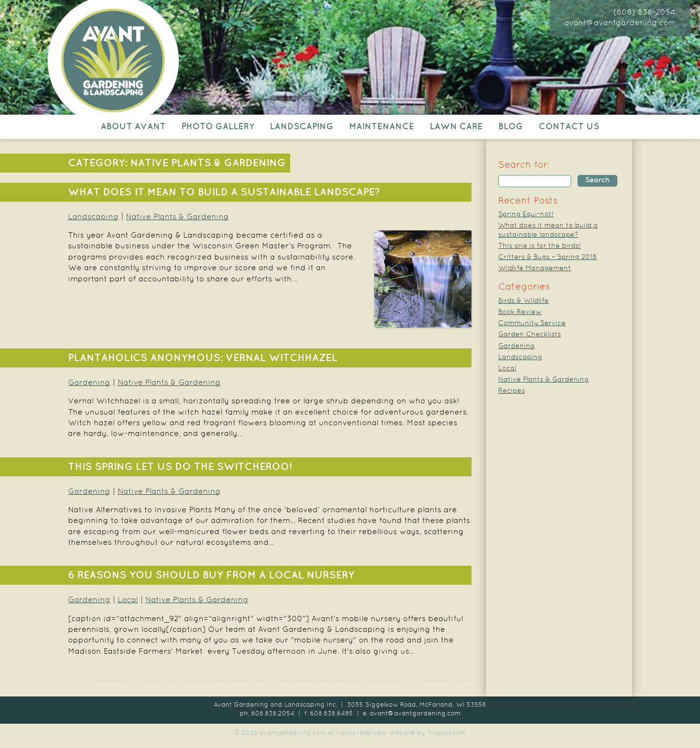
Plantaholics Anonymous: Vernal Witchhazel (203, 358)
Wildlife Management (535, 269)
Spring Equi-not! (526, 215)
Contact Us (569, 127)
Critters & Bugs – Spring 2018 (548, 257)
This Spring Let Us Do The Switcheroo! (180, 467)
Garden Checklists (530, 335)
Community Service (532, 323)
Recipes (512, 391)
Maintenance (382, 127)
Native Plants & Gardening (177, 217)
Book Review (520, 312)
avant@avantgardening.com (620, 23)
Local (128, 600)
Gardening (89, 383)
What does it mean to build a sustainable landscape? (224, 192)
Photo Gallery (218, 127)
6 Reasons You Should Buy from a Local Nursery (211, 575)
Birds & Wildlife (524, 301)
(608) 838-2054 (645, 13)
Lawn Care (456, 127)
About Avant (133, 127)
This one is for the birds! (540, 246)
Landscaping (302, 127)
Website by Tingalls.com (427, 733)
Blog (511, 127)
